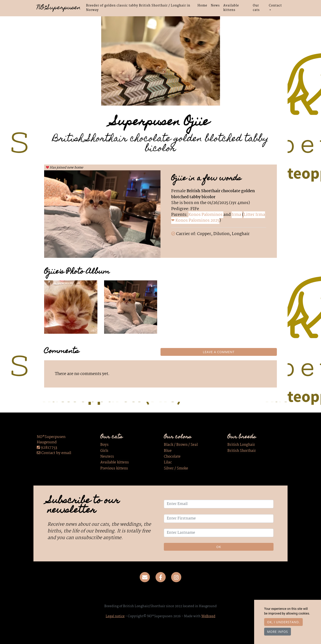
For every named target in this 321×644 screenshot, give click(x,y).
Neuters (107, 457)
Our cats (256, 8)
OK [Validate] (219, 547)
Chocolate (172, 457)
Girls (104, 451)
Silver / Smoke (176, 469)
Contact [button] (275, 6)
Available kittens (231, 8)
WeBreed (208, 616)
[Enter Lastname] (219, 533)
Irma (237, 215)
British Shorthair (242, 451)
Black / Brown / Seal (181, 445)
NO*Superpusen (59, 8)
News (215, 6)
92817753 (49, 448)
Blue (168, 451)
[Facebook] (161, 577)
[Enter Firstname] (219, 519)
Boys (104, 445)
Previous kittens (114, 469)
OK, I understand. (283, 622)
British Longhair (241, 445)
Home (202, 6)
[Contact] (145, 577)
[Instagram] (176, 577)
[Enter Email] (219, 504)
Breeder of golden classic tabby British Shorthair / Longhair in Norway (138, 8)
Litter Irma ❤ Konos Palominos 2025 (218, 218)
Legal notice (115, 616)
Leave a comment (219, 352)
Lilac (168, 463)
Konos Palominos (206, 215)
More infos (278, 632)
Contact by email (54, 453)
